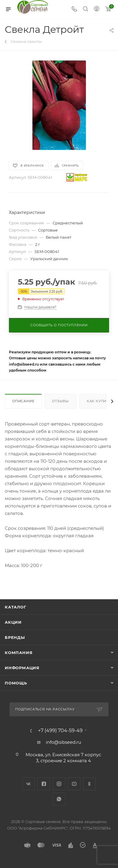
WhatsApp (59, 799)
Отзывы (60, 401)
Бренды (15, 637)
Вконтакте (29, 784)
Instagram (59, 784)
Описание (23, 401)
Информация (22, 668)
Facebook (44, 784)
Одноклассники (89, 784)
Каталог (16, 607)
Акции (13, 622)
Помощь (16, 683)
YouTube (74, 784)
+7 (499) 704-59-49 (60, 731)
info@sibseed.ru (63, 742)
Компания (19, 653)
